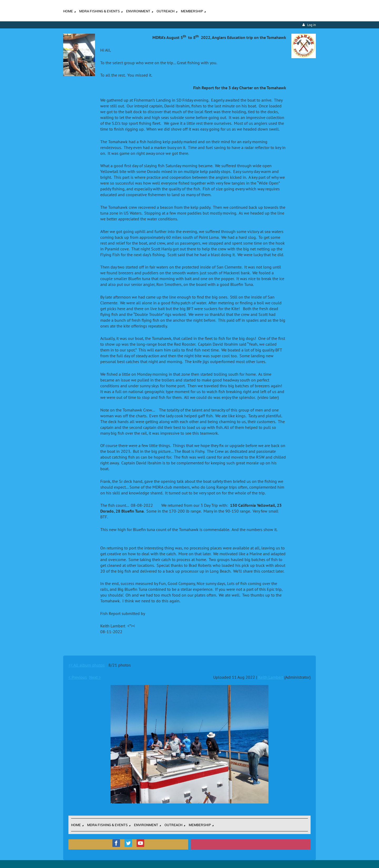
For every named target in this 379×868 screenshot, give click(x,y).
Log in (311, 25)
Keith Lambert (271, 677)
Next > (95, 677)
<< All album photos (87, 665)
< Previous (78, 677)
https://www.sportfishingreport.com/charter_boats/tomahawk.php (159, 535)
